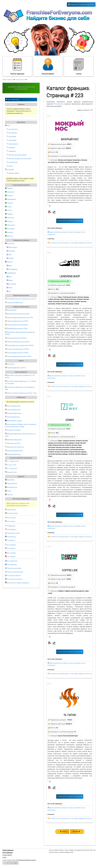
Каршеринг (11, 151)
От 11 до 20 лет (11, 469)
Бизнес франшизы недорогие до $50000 (19, 345)
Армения (9, 221)
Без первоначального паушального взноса (20, 299)
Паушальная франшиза (14, 303)
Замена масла (12, 144)
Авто (8, 126)
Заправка (11, 148)
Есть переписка (12, 561)
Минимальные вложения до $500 (17, 314)
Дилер (8, 491)
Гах (9, 291)
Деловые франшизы (13, 454)
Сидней (10, 258)
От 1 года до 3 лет (12, 461)
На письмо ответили (14, 576)
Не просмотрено (12, 513)
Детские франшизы (12, 417)
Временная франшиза (13, 440)
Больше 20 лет (11, 472)
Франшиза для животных (15, 447)
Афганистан (10, 225)
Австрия (9, 196)
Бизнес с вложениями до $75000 (17, 349)
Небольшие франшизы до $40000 (17, 342)
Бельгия (9, 236)
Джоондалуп (12, 247)
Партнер (9, 495)
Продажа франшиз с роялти (15, 368)
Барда (10, 280)
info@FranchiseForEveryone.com (26, 860)
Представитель (11, 484)
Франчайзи (10, 480)
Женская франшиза (13, 406)
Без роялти (10, 364)
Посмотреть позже (13, 533)
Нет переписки (12, 565)
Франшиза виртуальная (14, 451)
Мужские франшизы (13, 410)
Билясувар (11, 284)
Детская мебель (13, 173)
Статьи (79, 66)
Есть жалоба (11, 553)
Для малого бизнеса (13, 430)
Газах (9, 288)
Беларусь (9, 232)
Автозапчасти (12, 129)
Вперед (76, 831)
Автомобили (12, 133)
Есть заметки (11, 545)
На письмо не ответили (15, 579)
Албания (9, 203)
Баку (9, 277)
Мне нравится (12, 530)
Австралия (10, 192)
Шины (10, 166)
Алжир (8, 207)
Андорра (9, 214)
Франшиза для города (13, 421)
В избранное (11, 526)
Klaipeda (9, 188)
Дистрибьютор (11, 487)
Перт (9, 255)
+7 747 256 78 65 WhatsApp (10, 864)
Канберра (11, 251)
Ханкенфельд (12, 269)
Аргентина (10, 218)
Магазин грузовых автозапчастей (19, 159)
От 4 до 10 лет (11, 465)
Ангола (8, 210)
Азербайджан (11, 199)
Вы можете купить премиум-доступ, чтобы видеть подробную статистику (71, 243)
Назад (63, 831)
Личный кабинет (48, 66)
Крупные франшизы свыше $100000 (18, 356)
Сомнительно (11, 537)
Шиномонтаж (12, 162)
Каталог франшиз (17, 66)
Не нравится (11, 540)
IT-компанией (58, 104)
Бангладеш (10, 229)
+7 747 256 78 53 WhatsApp (10, 862)
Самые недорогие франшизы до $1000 (19, 318)
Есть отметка (11, 518)
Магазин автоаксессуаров (16, 155)
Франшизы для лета (13, 443)
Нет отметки (11, 521)
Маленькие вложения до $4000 (16, 325)
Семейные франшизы (13, 413)
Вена (9, 266)
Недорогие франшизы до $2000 (17, 321)
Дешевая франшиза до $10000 (16, 329)
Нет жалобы (11, 557)
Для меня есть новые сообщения (18, 583)
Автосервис (11, 140)
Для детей (9, 170)
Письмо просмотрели (14, 568)
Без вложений (11, 310)
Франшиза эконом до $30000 (16, 338)
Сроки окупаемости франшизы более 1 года (21, 393)
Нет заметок (11, 548)
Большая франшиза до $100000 (17, 353)
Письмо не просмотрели (15, 572)
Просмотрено (12, 510)
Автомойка (11, 137)
